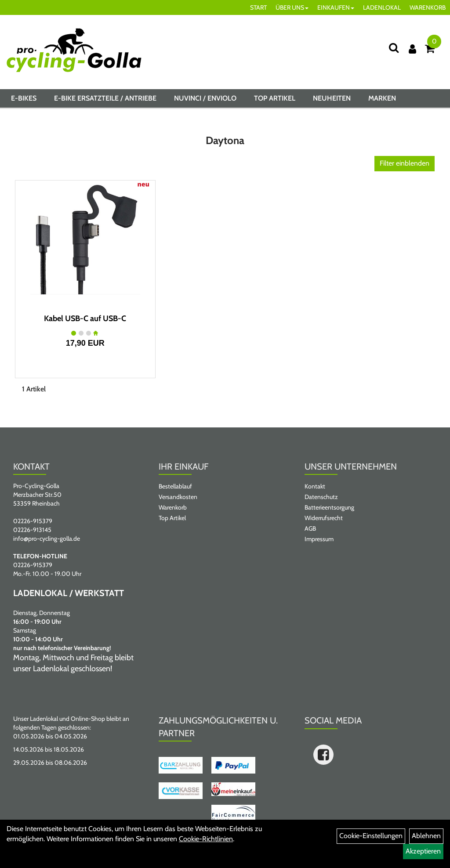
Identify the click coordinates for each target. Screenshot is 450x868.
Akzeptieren (423, 851)
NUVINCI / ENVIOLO (205, 98)
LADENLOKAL (382, 7)
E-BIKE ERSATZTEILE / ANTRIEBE (105, 98)
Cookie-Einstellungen (371, 836)
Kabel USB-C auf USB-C (85, 318)
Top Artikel (275, 98)
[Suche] (394, 48)
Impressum (319, 539)
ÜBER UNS (292, 7)
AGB (310, 528)
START (258, 7)
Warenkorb (173, 507)
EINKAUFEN (336, 7)
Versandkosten (178, 497)
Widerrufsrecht (324, 518)
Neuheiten (332, 98)
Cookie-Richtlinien (206, 839)
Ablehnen (426, 836)
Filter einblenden (405, 163)
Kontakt (315, 486)
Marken (382, 98)
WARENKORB (428, 7)
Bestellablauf (175, 486)
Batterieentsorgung (329, 507)
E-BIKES (24, 98)
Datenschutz (321, 497)
